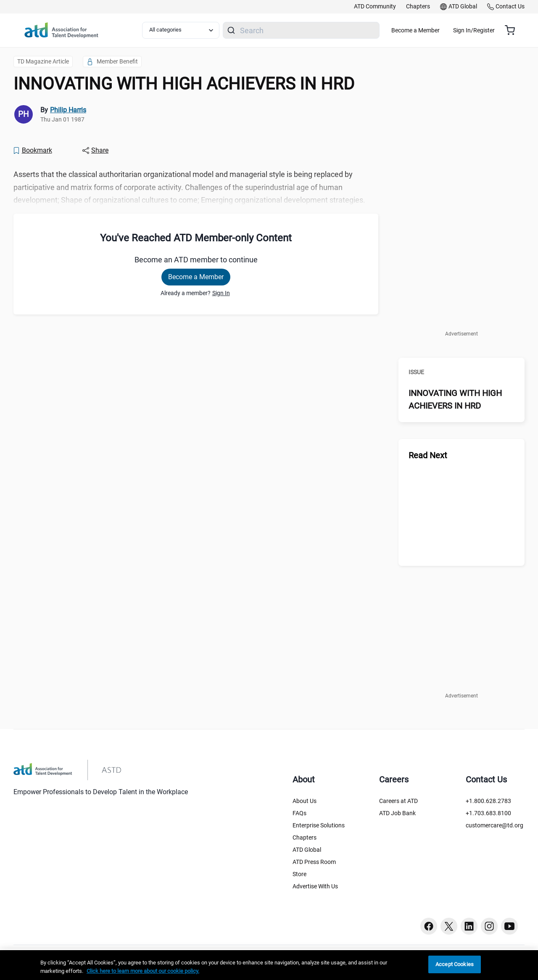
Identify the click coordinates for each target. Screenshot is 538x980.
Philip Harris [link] (68, 110)
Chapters (305, 837)
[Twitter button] (449, 926)
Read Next (428, 455)
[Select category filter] (186, 30)
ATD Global (307, 850)
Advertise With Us (315, 886)
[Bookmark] (32, 151)
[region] (269, 965)
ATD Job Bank (397, 813)
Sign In (221, 293)
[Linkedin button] (469, 926)
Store (299, 874)
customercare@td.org (494, 825)
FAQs (299, 813)
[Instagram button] (489, 926)
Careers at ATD (398, 801)
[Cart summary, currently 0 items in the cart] (513, 30)
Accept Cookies (455, 964)
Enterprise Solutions (319, 825)
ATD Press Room (314, 862)
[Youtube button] (509, 926)
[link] (375, 7)
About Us (305, 801)
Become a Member (440, 30)
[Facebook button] (429, 926)
